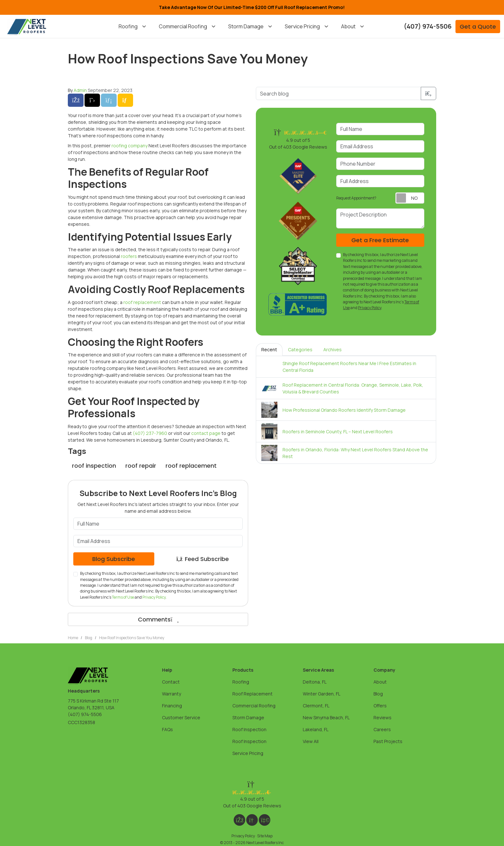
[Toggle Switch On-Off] (410, 198)
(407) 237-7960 (150, 433)
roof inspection (94, 466)
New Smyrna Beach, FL (326, 717)
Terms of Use (123, 597)
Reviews (382, 717)
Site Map (265, 836)
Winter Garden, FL (322, 694)
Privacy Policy (154, 597)
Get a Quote (478, 27)
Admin (80, 90)
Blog (378, 694)
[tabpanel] (346, 410)
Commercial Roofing (254, 706)
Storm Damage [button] (246, 26)
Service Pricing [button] (302, 26)
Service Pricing (248, 753)
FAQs (167, 729)
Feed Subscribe (202, 559)
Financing (172, 706)
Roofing (241, 682)
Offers (380, 706)
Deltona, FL (315, 682)
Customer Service (181, 717)
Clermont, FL (316, 706)
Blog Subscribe (114, 559)
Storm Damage (248, 717)
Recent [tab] (269, 349)
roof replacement (142, 302)
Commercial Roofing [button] (183, 26)
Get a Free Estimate (380, 240)
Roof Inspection (249, 729)
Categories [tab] (300, 349)
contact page (206, 433)
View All (311, 741)
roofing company (130, 146)
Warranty (171, 694)
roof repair (141, 466)
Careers (382, 729)
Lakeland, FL (316, 729)
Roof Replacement (252, 694)
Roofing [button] (128, 26)
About (380, 682)
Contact (171, 682)
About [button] (348, 26)
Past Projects (388, 741)
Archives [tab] (333, 349)
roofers (129, 256)
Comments (158, 619)
